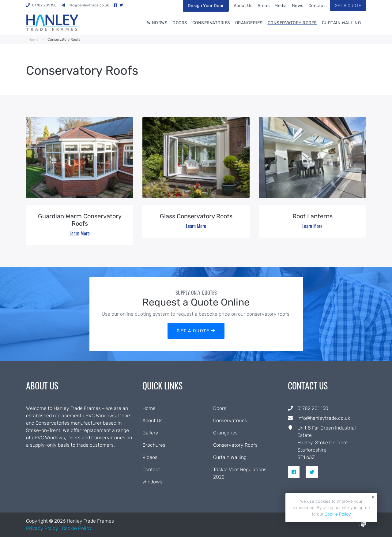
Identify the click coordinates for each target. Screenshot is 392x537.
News (298, 6)
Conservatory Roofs (292, 23)
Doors (180, 23)
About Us (243, 6)
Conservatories (211, 23)
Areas (264, 6)
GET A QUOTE (348, 6)
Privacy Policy (42, 528)
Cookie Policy (77, 528)
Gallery (150, 433)
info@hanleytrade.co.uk (324, 418)
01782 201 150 (313, 408)
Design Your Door (206, 6)
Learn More (80, 233)
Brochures (154, 445)
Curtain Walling (342, 23)
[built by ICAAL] (362, 526)
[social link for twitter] (314, 472)
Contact (317, 6)
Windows (157, 23)
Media (281, 6)
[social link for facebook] (296, 472)
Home (34, 39)
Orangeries (249, 23)
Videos (150, 457)
